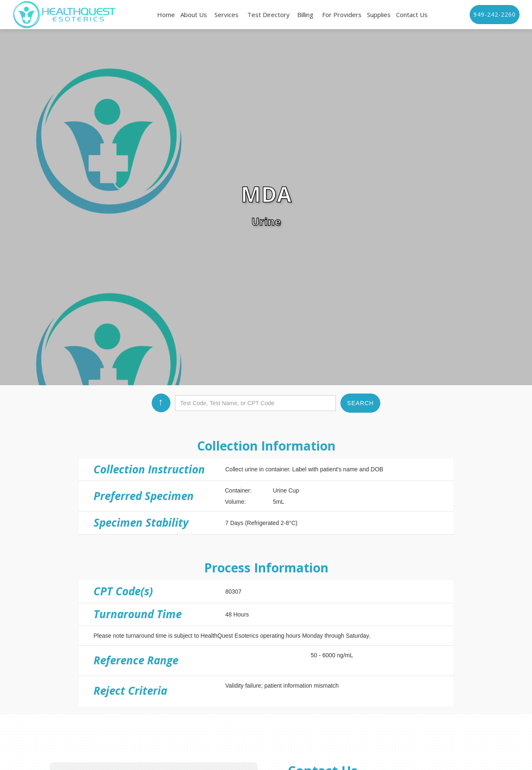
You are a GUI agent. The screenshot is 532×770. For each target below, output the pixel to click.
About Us (194, 15)
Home (166, 15)
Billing (305, 15)
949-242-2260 (495, 14)
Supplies (379, 15)
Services (227, 15)
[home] (64, 15)
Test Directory (268, 15)
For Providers (342, 15)
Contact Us (412, 15)
